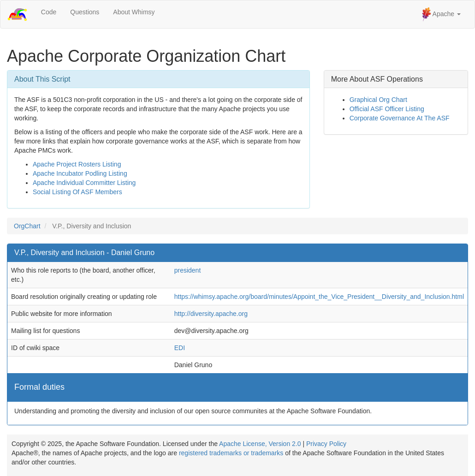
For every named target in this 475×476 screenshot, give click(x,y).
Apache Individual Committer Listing (84, 183)
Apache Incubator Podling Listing (80, 173)
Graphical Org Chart (378, 100)
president (188, 270)
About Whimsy (134, 12)
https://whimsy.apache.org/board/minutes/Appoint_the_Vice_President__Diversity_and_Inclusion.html (319, 297)
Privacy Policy (326, 444)
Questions (85, 12)
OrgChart (27, 226)
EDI (180, 348)
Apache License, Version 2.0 (260, 444)
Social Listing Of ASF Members (77, 192)
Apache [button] (441, 14)
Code (49, 12)
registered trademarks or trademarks (231, 453)
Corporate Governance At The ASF (400, 118)
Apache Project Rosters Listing (77, 164)
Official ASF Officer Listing (387, 109)
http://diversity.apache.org (211, 314)
